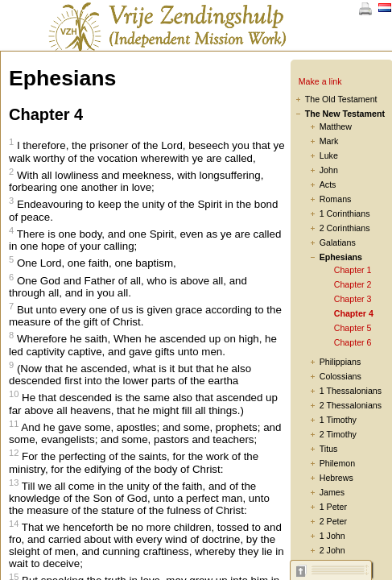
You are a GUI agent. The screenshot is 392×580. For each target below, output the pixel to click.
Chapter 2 (353, 284)
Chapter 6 (353, 342)
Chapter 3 (353, 299)
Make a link (320, 81)
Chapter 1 (353, 270)
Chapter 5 (353, 328)
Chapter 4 (354, 313)
